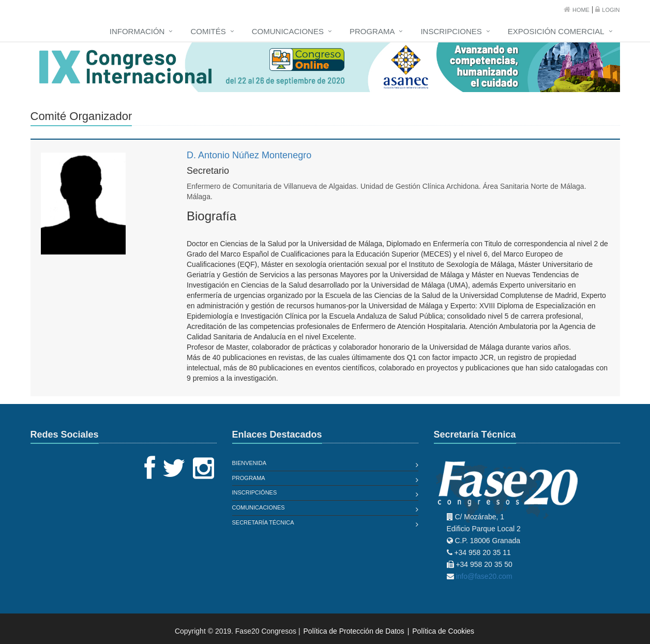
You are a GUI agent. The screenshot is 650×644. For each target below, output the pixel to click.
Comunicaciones (288, 31)
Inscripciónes (255, 492)
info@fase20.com (484, 576)
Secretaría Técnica (263, 522)
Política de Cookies (443, 631)
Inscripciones (451, 31)
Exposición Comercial (556, 31)
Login (611, 10)
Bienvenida (250, 463)
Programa (372, 31)
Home (581, 10)
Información (137, 31)
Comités (208, 31)
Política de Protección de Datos (354, 631)
